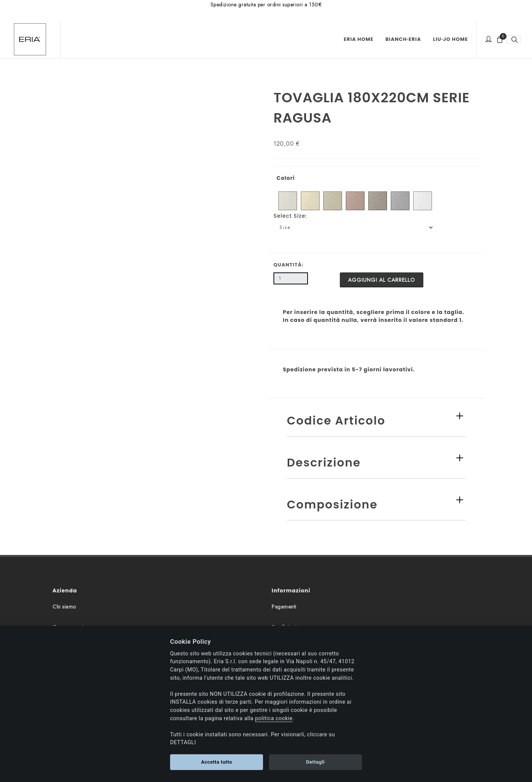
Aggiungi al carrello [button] (382, 280)
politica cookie (274, 718)
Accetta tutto (217, 762)
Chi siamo (64, 607)
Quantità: (288, 265)
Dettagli (315, 762)
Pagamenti (284, 607)
